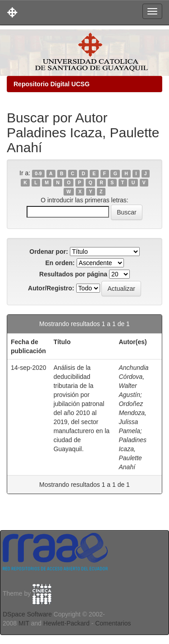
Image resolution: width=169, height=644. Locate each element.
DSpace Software (27, 614)
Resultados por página (73, 274)
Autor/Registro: (51, 288)
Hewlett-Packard (66, 623)
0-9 (38, 173)
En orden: (60, 263)
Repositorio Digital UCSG (52, 84)
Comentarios (113, 623)
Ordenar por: (49, 252)
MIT (24, 623)
